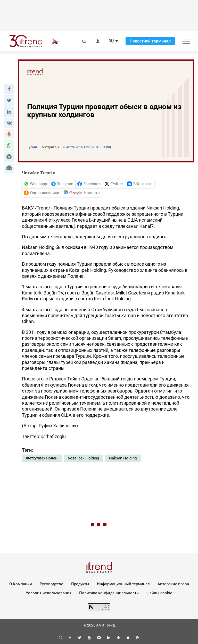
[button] (9, 89)
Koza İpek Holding (83, 458)
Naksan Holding (123, 458)
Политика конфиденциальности (109, 593)
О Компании (21, 584)
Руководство (52, 584)
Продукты (80, 584)
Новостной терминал (150, 41)
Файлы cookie (159, 593)
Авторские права (173, 584)
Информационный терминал (123, 584)
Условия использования (49, 593)
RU (111, 41)
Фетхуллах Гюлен (42, 458)
